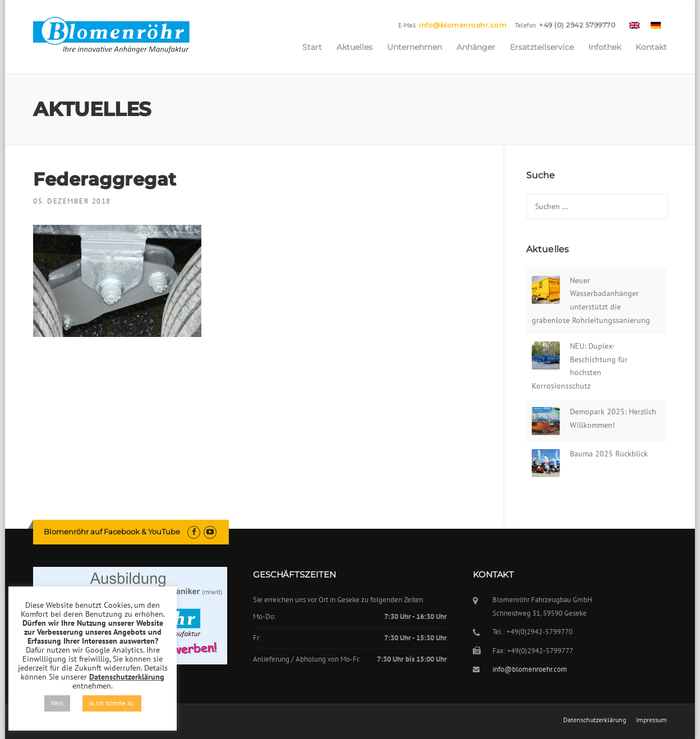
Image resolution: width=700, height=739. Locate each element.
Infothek (605, 47)
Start (312, 47)
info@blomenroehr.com (463, 25)
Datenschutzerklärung (595, 720)
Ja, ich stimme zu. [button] (112, 703)
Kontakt (651, 47)
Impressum (651, 720)
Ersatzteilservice (542, 47)
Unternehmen (415, 47)
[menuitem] (634, 25)
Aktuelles (354, 47)
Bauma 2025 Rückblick (609, 454)
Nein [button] (57, 703)
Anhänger (476, 47)
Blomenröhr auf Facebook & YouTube (112, 532)
